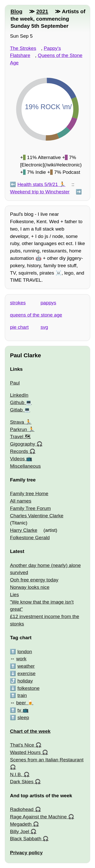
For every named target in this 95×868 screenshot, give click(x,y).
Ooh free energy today (34, 580)
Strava (17, 422)
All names (21, 501)
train (22, 695)
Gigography (22, 444)
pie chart (19, 327)
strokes (18, 303)
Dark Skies (22, 782)
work (21, 659)
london (25, 652)
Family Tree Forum (30, 508)
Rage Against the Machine (38, 817)
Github (17, 402)
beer (21, 703)
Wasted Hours (25, 752)
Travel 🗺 (20, 437)
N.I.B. (16, 774)
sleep (23, 717)
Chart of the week (30, 731)
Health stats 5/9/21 (38, 184)
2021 (42, 11)
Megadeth (21, 824)
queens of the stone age (36, 315)
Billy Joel (20, 831)
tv (19, 710)
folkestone (29, 688)
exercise (26, 673)
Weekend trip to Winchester (40, 192)
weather (26, 666)
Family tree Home (29, 494)
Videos (17, 459)
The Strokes (23, 48)
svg (44, 327)
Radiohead (22, 809)
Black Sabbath (26, 839)
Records (19, 451)
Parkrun (18, 429)
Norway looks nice (30, 587)
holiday (25, 681)
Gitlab (16, 410)
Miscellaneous (25, 466)
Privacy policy (26, 853)
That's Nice (22, 745)
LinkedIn (19, 395)
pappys (48, 303)
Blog (16, 11)
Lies (14, 595)
